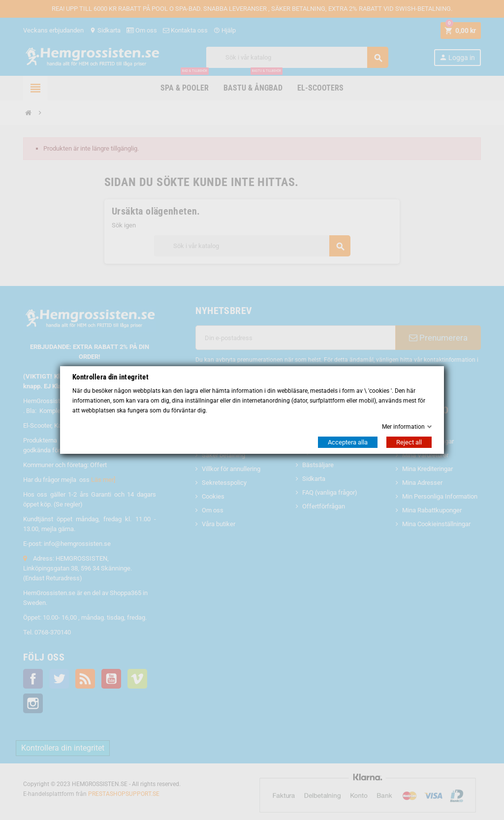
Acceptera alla (348, 442)
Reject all (409, 442)
